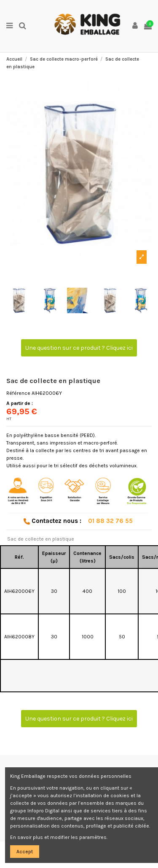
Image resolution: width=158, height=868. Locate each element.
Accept (25, 852)
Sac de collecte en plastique (41, 539)
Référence (18, 393)
